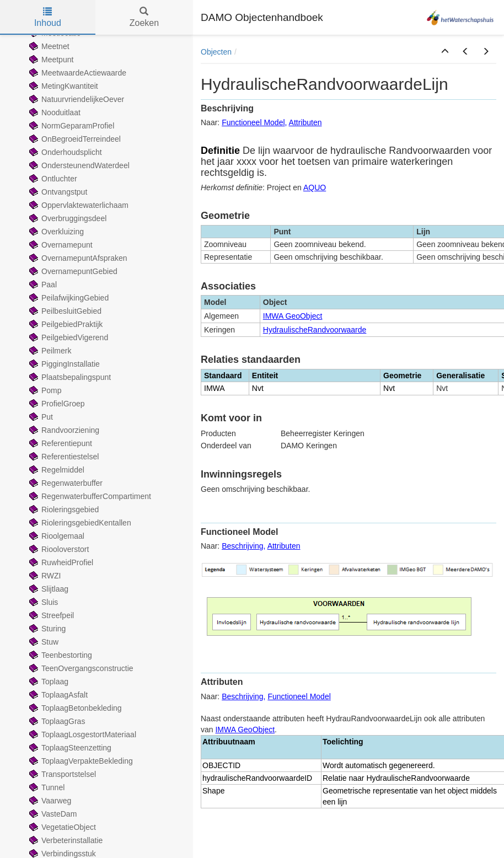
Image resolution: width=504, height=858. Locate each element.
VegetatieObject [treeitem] (61, 827)
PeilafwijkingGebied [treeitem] (68, 298)
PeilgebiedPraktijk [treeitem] (65, 324)
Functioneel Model (253, 122)
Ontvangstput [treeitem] (57, 192)
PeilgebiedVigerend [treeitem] (68, 337)
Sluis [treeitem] (42, 602)
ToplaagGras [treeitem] (56, 721)
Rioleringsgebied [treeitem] (63, 510)
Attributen (305, 122)
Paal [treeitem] (42, 285)
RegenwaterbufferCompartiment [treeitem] (89, 496)
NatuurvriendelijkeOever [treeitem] (76, 99)
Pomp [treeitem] (44, 390)
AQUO (315, 187)
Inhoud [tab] (48, 17)
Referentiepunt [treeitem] (60, 443)
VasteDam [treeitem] (52, 814)
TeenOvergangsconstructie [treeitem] (80, 668)
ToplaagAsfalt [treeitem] (57, 695)
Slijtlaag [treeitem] (48, 589)
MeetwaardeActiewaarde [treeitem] (77, 73)
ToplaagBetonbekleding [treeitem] (74, 708)
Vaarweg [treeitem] (49, 801)
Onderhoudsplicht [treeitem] (65, 152)
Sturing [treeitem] (46, 629)
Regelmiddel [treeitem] (56, 470)
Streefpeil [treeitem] (50, 615)
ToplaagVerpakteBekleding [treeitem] (80, 761)
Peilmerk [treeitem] (49, 351)
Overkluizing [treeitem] (55, 232)
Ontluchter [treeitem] (52, 179)
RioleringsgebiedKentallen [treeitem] (79, 523)
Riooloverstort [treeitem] (58, 549)
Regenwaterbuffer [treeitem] (65, 483)
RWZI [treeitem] (44, 576)
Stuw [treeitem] (43, 642)
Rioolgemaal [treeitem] (56, 536)
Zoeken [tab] (144, 17)
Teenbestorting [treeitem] (60, 655)
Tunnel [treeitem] (46, 787)
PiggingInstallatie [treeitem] (63, 364)
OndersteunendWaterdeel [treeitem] (78, 165)
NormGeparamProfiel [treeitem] (71, 126)
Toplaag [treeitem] (48, 682)
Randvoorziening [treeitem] (63, 430)
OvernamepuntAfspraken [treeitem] (77, 258)
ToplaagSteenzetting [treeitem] (69, 748)
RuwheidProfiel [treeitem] (60, 562)
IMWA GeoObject (293, 316)
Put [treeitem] (40, 417)
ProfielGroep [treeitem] (56, 404)
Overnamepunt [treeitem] (60, 245)
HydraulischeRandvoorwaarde (315, 330)
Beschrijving (242, 546)
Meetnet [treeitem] (48, 46)
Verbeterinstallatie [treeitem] (65, 840)
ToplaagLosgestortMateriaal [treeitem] (82, 734)
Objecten (216, 52)
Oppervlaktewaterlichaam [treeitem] (78, 205)
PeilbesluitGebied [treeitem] (64, 311)
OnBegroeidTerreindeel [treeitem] (74, 139)
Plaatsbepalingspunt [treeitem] (69, 377)
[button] (445, 52)
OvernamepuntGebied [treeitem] (72, 271)
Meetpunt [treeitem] (50, 60)
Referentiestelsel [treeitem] (63, 457)
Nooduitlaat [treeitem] (54, 112)
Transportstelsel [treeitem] (61, 774)
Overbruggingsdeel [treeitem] (67, 218)
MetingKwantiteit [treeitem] (63, 86)
